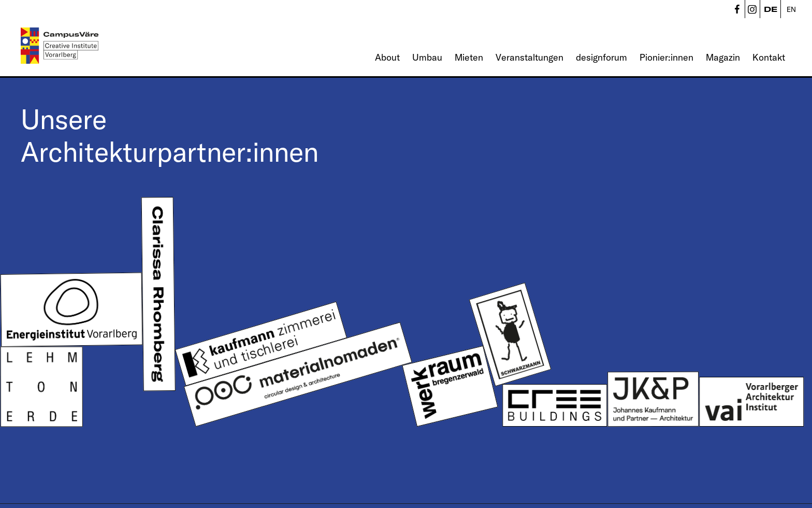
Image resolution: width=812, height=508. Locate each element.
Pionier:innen (666, 57)
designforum (601, 57)
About (387, 57)
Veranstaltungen (530, 57)
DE (771, 9)
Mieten (469, 57)
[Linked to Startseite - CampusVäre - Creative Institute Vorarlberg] (60, 46)
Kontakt (769, 57)
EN (791, 9)
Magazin (723, 57)
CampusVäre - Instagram (752, 9)
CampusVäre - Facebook (737, 9)
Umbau (427, 57)
